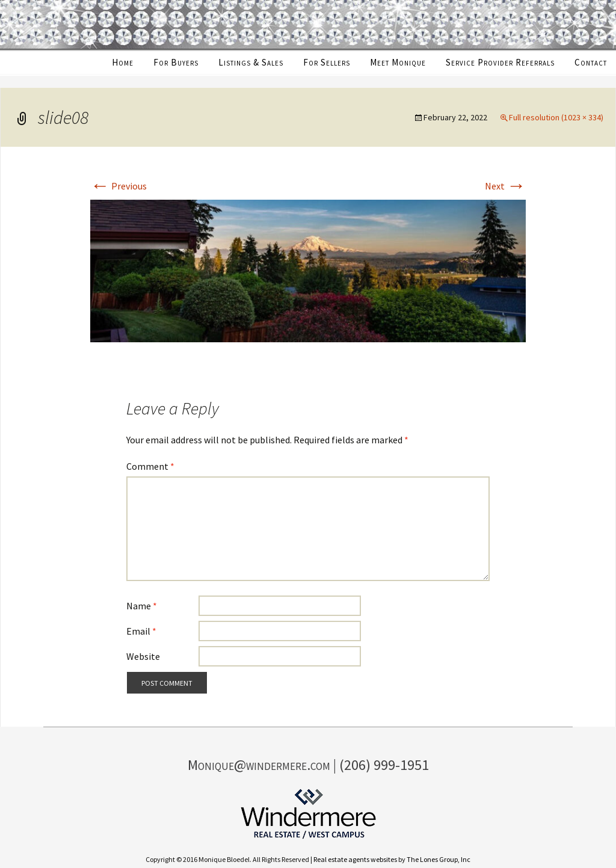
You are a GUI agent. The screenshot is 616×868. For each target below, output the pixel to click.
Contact (591, 62)
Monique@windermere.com (259, 765)
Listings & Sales (251, 62)
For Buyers (176, 62)
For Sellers (327, 62)
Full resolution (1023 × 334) (556, 117)
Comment (150, 466)
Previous (119, 186)
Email (141, 631)
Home (123, 62)
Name (142, 606)
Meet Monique (398, 62)
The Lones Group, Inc (439, 859)
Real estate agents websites (355, 859)
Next (505, 186)
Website (143, 656)
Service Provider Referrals (500, 62)
